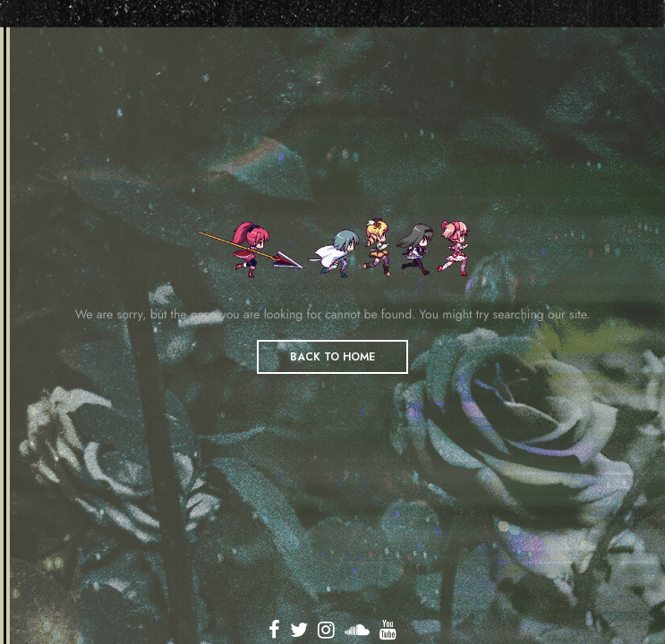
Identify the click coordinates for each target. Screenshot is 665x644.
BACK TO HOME (332, 357)
